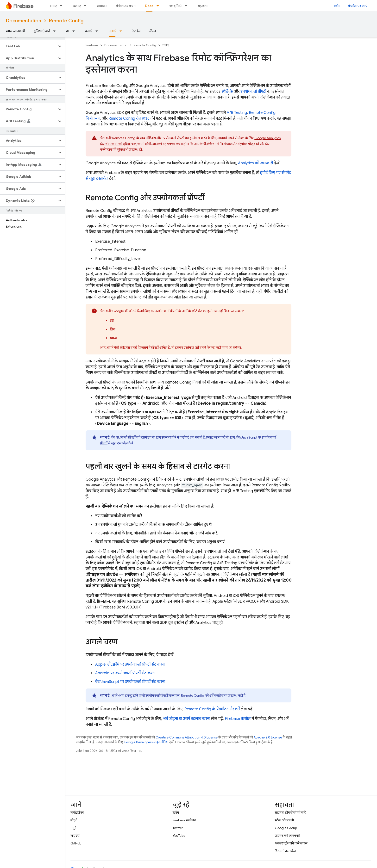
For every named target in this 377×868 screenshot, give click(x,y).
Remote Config (66, 21)
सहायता (202, 6)
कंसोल (238, 719)
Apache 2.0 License (268, 737)
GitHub (76, 843)
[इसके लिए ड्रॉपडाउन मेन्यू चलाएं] (87, 6)
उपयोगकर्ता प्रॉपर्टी (253, 92)
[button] (28, 46)
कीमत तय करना (126, 6)
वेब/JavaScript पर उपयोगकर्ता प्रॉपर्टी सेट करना (130, 682)
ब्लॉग (337, 6)
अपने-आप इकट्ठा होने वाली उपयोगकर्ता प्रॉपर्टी (140, 695)
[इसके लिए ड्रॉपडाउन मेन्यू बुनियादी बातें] (56, 31)
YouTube (179, 836)
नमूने (73, 828)
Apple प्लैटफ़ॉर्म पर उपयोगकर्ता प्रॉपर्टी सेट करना (130, 664)
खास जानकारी (15, 31)
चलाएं (77, 6)
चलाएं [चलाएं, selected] (112, 31)
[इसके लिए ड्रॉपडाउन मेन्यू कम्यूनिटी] (187, 6)
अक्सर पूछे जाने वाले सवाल (291, 843)
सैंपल (153, 31)
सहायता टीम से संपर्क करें (290, 812)
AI (68, 31)
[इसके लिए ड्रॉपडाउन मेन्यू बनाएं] (63, 6)
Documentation (23, 21)
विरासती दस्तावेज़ (285, 851)
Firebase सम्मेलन (184, 820)
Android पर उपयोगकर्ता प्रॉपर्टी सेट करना (125, 673)
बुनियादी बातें (42, 31)
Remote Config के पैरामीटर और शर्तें (212, 709)
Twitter (178, 828)
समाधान (102, 6)
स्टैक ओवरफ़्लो (284, 820)
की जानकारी (255, 163)
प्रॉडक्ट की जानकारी (287, 836)
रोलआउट (129, 118)
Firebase (92, 45)
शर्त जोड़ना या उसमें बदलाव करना (187, 719)
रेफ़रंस (136, 31)
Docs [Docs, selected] (149, 6)
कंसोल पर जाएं (358, 6)
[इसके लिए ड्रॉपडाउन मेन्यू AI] (75, 31)
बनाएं (53, 6)
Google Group (286, 828)
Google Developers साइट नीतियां (146, 742)
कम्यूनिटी (175, 6)
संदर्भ (73, 820)
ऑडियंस (227, 92)
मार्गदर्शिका (77, 812)
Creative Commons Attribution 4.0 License (187, 737)
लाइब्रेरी (75, 836)
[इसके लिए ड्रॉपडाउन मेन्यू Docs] (159, 6)
